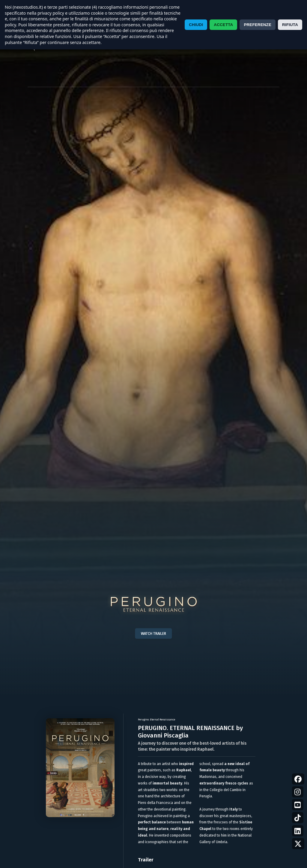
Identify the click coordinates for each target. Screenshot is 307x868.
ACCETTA (223, 25)
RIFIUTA (290, 25)
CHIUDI (196, 25)
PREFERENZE (258, 25)
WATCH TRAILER (153, 633)
